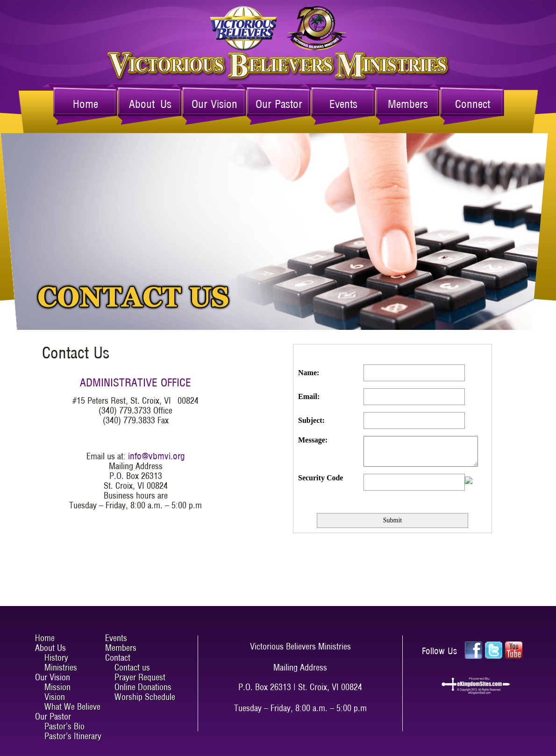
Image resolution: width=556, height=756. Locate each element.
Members (408, 104)
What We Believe (72, 707)
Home (86, 104)
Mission (57, 687)
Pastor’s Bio (64, 726)
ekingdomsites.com (476, 686)
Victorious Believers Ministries (278, 28)
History (56, 658)
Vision (55, 697)
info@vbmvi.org (157, 456)
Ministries (61, 667)
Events (343, 104)
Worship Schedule (145, 697)
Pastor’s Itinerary (73, 736)
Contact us (132, 667)
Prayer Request (140, 677)
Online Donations (143, 687)
